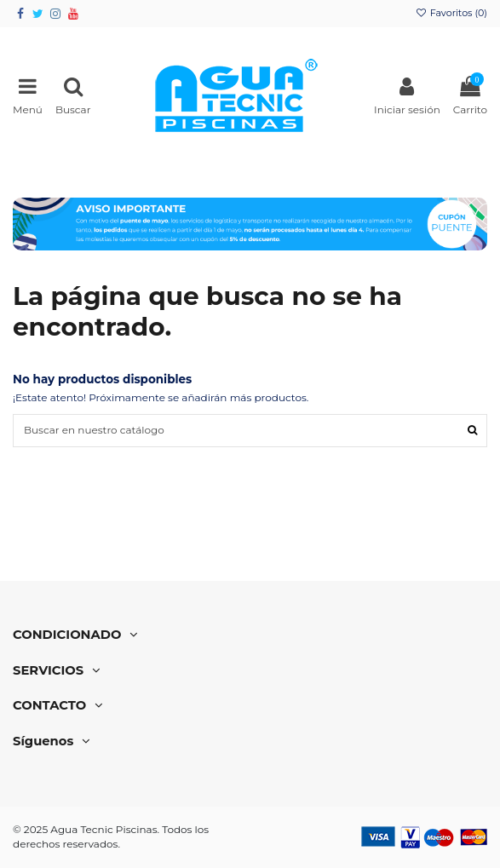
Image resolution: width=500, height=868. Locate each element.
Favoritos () (451, 13)
